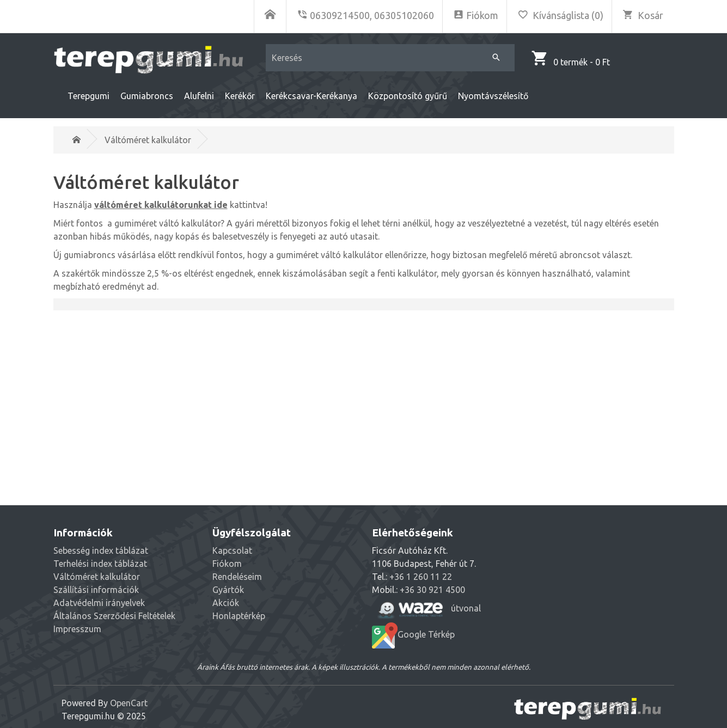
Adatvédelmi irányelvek (99, 603)
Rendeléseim (237, 577)
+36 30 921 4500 (432, 590)
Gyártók (228, 590)
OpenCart (129, 703)
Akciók (226, 603)
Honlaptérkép (239, 616)
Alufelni (199, 96)
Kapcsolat (232, 550)
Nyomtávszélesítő (493, 96)
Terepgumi (88, 96)
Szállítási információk (96, 590)
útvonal (427, 609)
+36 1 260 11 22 (421, 577)
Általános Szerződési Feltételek (114, 616)
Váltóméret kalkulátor (148, 140)
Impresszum (77, 629)
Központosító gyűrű (408, 96)
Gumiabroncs (147, 96)
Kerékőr (240, 96)
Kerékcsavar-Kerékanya (311, 96)
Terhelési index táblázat (100, 564)
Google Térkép (413, 635)
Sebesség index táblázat (101, 550)
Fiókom (227, 564)
